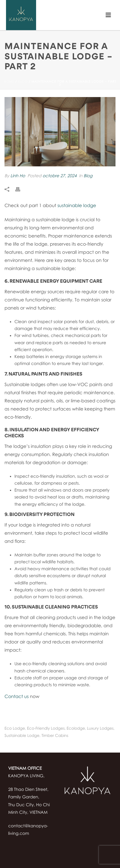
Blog (23, 82)
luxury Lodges (100, 728)
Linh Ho (18, 176)
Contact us (17, 697)
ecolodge (76, 728)
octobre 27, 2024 (59, 176)
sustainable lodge (77, 206)
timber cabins (55, 736)
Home (9, 82)
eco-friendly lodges (46, 728)
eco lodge (15, 728)
